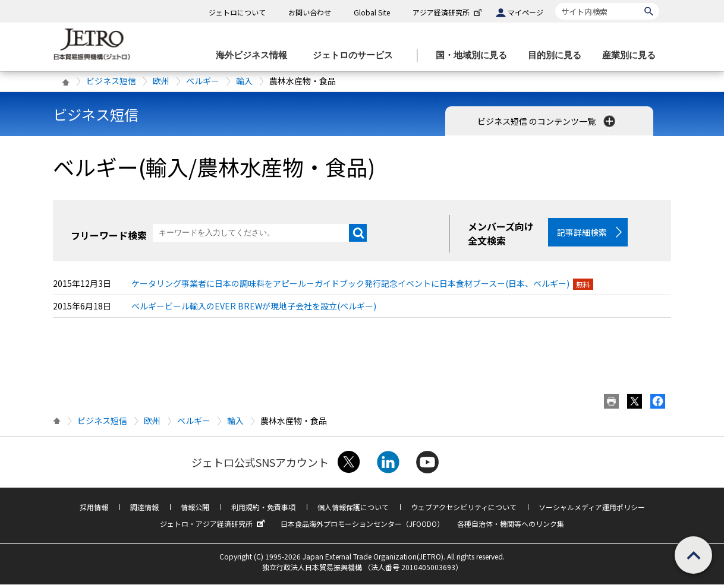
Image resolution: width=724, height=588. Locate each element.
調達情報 (144, 510)
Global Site (372, 12)
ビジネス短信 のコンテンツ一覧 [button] (547, 121)
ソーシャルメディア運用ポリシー (592, 510)
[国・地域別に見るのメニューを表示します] (475, 56)
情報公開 (195, 510)
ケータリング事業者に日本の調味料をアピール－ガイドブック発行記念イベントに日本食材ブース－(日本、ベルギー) (350, 287)
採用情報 (94, 510)
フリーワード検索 (109, 235)
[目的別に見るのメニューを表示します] (558, 56)
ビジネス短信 (111, 81)
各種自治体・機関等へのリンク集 (511, 527)
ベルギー (203, 81)
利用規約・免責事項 (263, 510)
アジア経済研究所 (448, 12)
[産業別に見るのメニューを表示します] (632, 56)
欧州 (161, 81)
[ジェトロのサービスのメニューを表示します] (356, 56)
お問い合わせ (310, 12)
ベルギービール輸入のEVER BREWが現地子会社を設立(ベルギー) (254, 309)
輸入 (244, 81)
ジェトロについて (237, 12)
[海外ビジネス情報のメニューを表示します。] (255, 56)
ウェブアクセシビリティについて (464, 510)
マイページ (525, 12)
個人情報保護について (353, 510)
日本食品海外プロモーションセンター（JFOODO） (362, 527)
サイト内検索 (555, 3)
